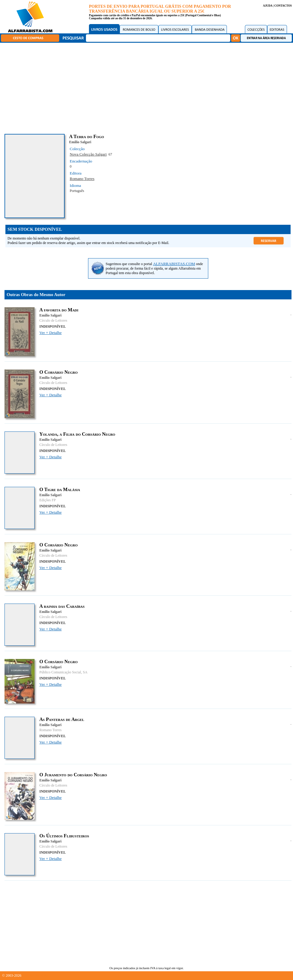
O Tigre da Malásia (60, 489)
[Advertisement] (148, 87)
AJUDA (268, 6)
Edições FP (47, 500)
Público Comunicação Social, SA (63, 672)
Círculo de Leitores (53, 320)
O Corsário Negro (58, 372)
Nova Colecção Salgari (88, 154)
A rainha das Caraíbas (62, 606)
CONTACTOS (283, 6)
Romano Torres (82, 179)
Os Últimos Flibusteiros (64, 836)
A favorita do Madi (59, 310)
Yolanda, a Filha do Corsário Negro (77, 434)
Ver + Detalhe (50, 333)
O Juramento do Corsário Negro (73, 775)
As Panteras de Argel (62, 719)
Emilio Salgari (80, 142)
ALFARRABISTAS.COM (174, 264)
